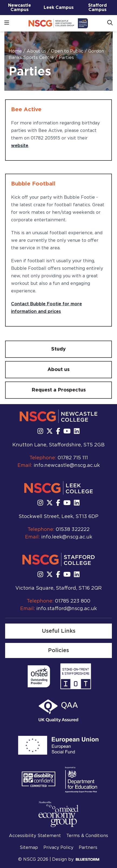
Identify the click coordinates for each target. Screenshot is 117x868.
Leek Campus (59, 8)
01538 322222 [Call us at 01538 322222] (73, 530)
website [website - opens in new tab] (20, 146)
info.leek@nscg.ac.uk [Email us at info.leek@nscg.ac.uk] (67, 537)
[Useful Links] (58, 631)
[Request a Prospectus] (58, 390)
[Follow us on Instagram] (40, 432)
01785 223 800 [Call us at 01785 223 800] (73, 601)
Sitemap (29, 848)
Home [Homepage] (16, 51)
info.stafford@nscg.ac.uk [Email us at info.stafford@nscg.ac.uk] (67, 609)
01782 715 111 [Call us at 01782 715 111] (73, 458)
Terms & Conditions (87, 836)
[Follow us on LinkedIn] (77, 432)
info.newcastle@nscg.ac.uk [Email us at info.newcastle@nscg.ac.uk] (67, 465)
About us (37, 51)
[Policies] (58, 650)
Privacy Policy (58, 848)
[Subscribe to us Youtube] (67, 432)
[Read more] (39, 676)
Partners (88, 848)
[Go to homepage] (58, 23)
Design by (76, 859)
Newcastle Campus (20, 8)
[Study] (58, 349)
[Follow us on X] (50, 432)
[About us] (58, 370)
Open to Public (68, 51)
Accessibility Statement (35, 836)
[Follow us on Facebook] (58, 432)
